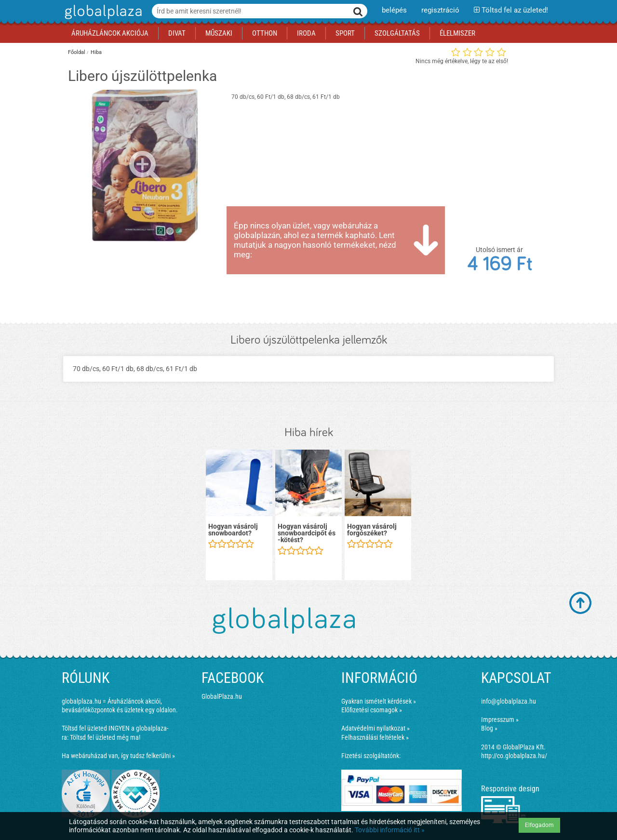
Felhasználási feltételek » (375, 737)
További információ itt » (390, 830)
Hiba (96, 52)
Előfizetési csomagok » (372, 710)
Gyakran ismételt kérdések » (379, 701)
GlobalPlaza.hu (222, 696)
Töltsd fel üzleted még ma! (105, 737)
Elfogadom (539, 825)
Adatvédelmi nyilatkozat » (376, 728)
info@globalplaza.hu (509, 701)
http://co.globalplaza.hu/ (514, 756)
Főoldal (77, 52)
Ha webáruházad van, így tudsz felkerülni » (118, 756)
